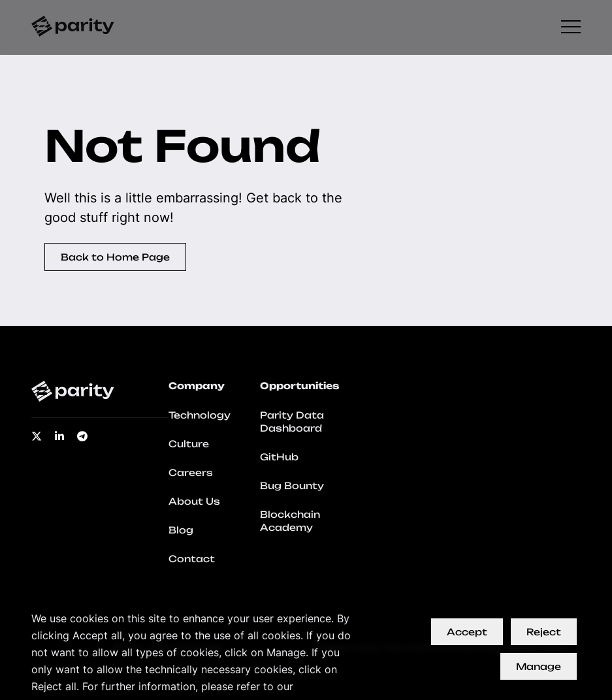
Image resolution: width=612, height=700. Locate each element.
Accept (467, 632)
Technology (200, 415)
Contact (192, 559)
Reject (544, 632)
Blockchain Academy (290, 521)
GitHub (279, 457)
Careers (191, 472)
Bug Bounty (292, 485)
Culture (189, 444)
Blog (181, 530)
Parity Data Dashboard (292, 422)
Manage (539, 666)
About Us (194, 501)
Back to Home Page (115, 257)
